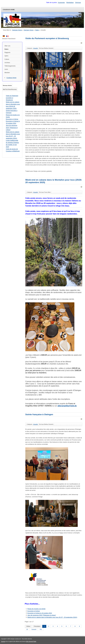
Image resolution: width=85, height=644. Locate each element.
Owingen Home (17, 30)
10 (27, 629)
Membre (7, 73)
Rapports (7, 52)
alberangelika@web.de (67, 406)
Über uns (7, 46)
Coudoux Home (9, 10)
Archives (7, 63)
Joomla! (3, 642)
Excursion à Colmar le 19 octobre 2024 (40, 613)
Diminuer (78, 2)
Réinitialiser (70, 2)
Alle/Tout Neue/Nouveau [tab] (10, 89)
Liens (6, 69)
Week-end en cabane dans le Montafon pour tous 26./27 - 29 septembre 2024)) (52, 617)
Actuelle (36, 48)
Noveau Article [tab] (7, 85)
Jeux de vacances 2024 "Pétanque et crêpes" (42, 615)
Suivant (34, 629)
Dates (37, 30)
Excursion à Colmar (34, 611)
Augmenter (61, 2)
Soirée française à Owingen (39, 414)
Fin (41, 629)
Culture (7, 59)
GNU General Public (31, 642)
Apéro (6, 56)
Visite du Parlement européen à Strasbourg (47, 38)
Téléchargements (10, 66)
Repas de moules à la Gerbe (36, 609)
